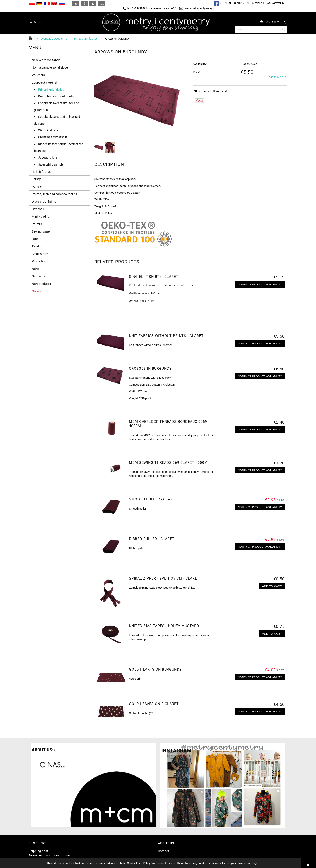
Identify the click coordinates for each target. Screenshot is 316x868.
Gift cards (39, 276)
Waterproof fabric (44, 202)
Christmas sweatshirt (53, 137)
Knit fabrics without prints (56, 96)
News (36, 269)
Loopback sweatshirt (46, 82)
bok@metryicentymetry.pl (197, 8)
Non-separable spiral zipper (50, 67)
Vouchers (38, 75)
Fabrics (37, 246)
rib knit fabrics (41, 172)
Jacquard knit (48, 158)
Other (36, 239)
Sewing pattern (42, 231)
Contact (164, 851)
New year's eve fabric (46, 60)
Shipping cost (38, 851)
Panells (37, 187)
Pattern (37, 224)
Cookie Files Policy (139, 863)
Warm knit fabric (49, 130)
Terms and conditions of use (49, 855)
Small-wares (40, 254)
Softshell (38, 209)
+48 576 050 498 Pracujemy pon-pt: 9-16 (150, 8)
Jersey (36, 179)
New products (41, 284)
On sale (37, 291)
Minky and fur (41, 217)
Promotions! (40, 261)
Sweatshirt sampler (51, 164)
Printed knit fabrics (51, 89)
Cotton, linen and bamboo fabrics (54, 194)
